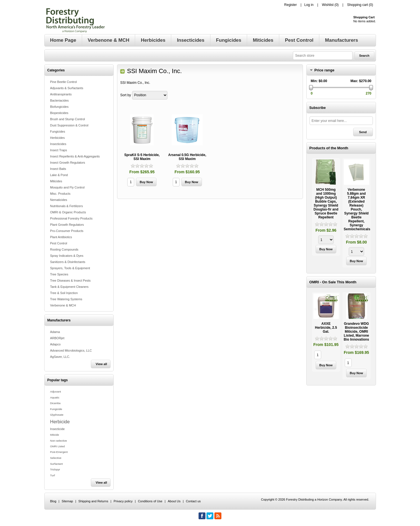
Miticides (56, 181)
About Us (174, 501)
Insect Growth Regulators (68, 163)
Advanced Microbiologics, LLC (71, 350)
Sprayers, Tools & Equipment (70, 268)
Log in (309, 5)
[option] (326, 208)
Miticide (55, 435)
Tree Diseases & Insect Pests (71, 280)
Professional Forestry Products (71, 218)
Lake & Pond (59, 175)
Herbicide (60, 422)
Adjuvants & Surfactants (67, 88)
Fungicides (58, 131)
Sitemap (67, 501)
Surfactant (57, 464)
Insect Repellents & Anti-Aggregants (75, 156)
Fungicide (56, 409)
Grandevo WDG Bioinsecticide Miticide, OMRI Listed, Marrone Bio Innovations (357, 332)
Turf (53, 475)
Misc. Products (60, 194)
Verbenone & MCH (63, 305)
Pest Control (59, 243)
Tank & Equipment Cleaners (69, 287)
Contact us (193, 501)
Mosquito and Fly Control (67, 187)
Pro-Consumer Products (67, 231)
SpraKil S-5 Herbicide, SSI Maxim (142, 157)
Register (291, 5)
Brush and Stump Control (68, 119)
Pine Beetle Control (64, 82)
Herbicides (58, 138)
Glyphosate (57, 415)
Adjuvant (56, 392)
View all (101, 364)
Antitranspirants (61, 94)
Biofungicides (59, 107)
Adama (55, 332)
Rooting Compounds (64, 249)
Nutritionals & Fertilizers (67, 206)
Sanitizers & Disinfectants (68, 262)
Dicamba (55, 403)
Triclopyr (55, 470)
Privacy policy (123, 501)
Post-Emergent (59, 452)
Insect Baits (58, 169)
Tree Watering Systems (66, 299)
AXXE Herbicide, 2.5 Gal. (326, 328)
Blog (53, 501)
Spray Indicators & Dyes (67, 256)
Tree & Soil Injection (64, 293)
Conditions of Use (150, 501)
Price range (325, 70)
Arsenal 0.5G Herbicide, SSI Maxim (187, 157)
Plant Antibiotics (61, 237)
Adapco (55, 344)
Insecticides (58, 144)
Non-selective (59, 441)
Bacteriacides (60, 100)
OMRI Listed (58, 446)
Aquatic (55, 397)
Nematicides (59, 200)
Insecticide (58, 429)
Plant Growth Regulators (67, 225)
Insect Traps (59, 150)
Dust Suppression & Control (69, 125)
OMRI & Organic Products (68, 212)
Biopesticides (59, 113)
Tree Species (59, 274)
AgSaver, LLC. (60, 357)
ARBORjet (57, 338)
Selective (56, 458)
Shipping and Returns (93, 501)
